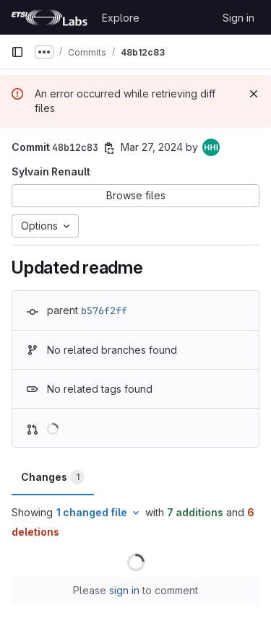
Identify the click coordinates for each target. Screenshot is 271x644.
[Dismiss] (254, 94)
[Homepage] (49, 17)
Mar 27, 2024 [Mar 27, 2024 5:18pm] (152, 147)
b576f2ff (104, 310)
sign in (124, 590)
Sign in (238, 18)
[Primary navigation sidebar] (17, 52)
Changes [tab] (53, 477)
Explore (121, 18)
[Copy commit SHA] (109, 148)
